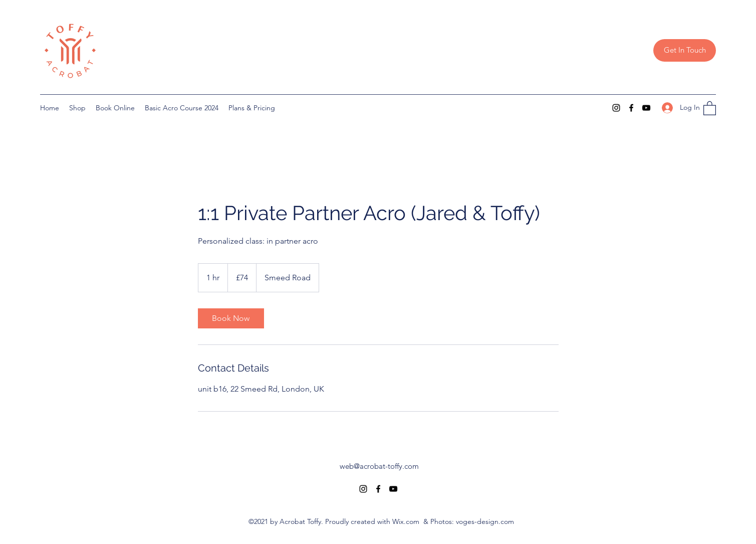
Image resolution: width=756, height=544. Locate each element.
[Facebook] (631, 108)
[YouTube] (646, 108)
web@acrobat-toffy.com (379, 466)
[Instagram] (616, 108)
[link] (231, 318)
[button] (710, 108)
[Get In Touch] (685, 50)
